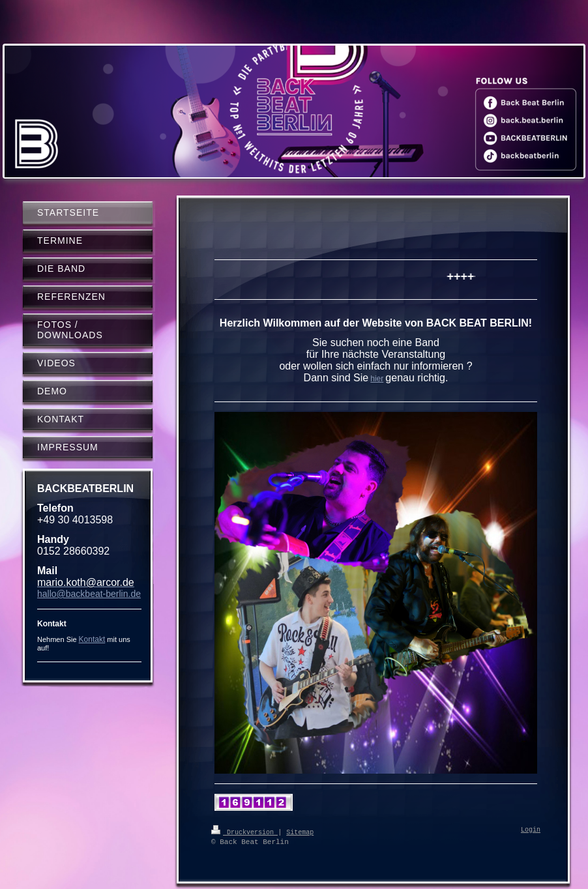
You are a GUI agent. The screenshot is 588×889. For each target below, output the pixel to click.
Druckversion (244, 832)
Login (531, 830)
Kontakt (92, 639)
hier (377, 379)
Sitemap (300, 832)
